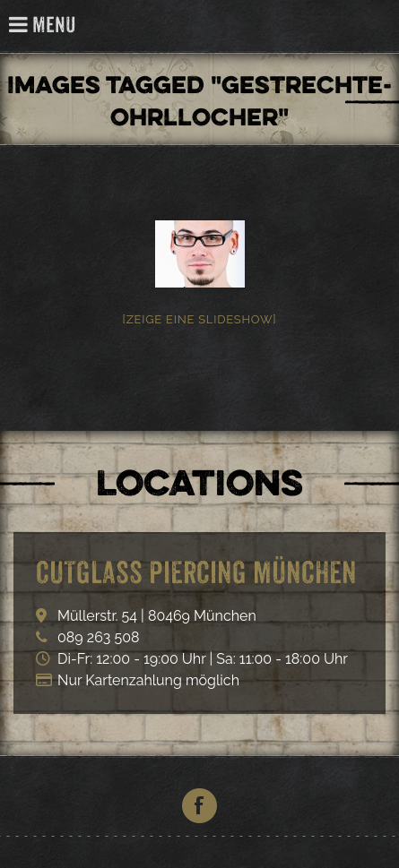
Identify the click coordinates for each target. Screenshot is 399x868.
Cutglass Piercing (375, 26)
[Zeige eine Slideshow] (200, 319)
